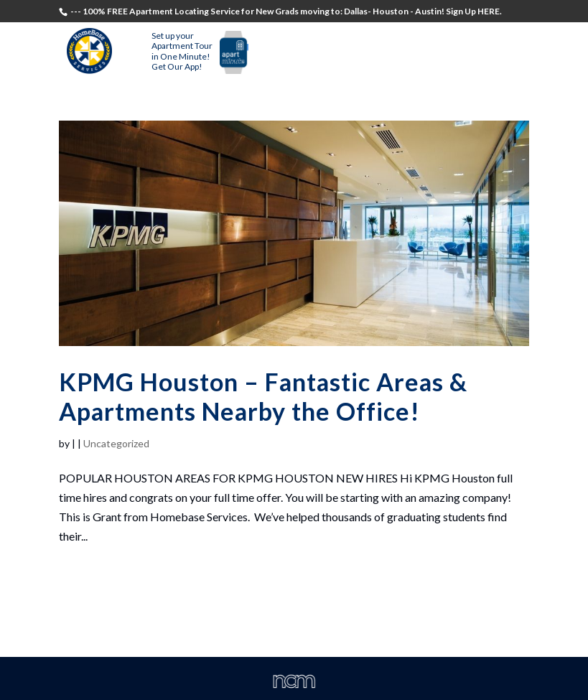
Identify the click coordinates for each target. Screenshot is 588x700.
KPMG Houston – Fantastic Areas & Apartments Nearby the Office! (263, 396)
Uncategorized (116, 443)
